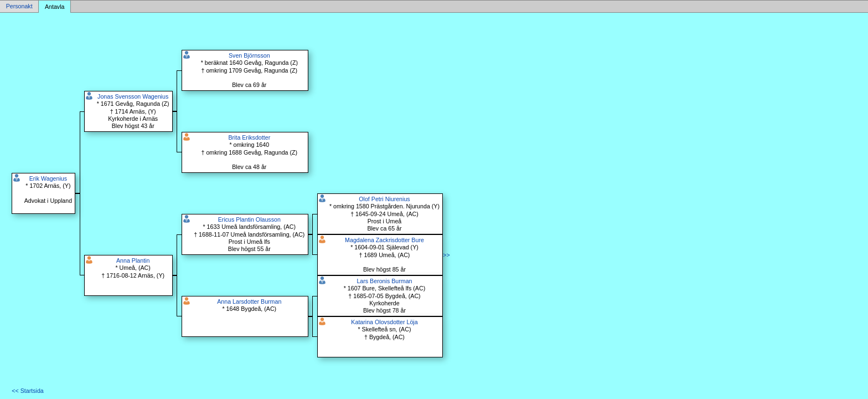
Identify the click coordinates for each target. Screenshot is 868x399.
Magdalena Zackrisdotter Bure (384, 240)
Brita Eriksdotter (249, 137)
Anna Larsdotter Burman (249, 301)
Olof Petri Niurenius (384, 199)
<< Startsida (27, 391)
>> (446, 255)
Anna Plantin (133, 260)
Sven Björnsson (249, 55)
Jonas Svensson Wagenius (133, 96)
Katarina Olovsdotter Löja (384, 322)
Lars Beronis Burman (384, 281)
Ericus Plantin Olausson (249, 219)
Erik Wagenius (48, 178)
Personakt (19, 7)
